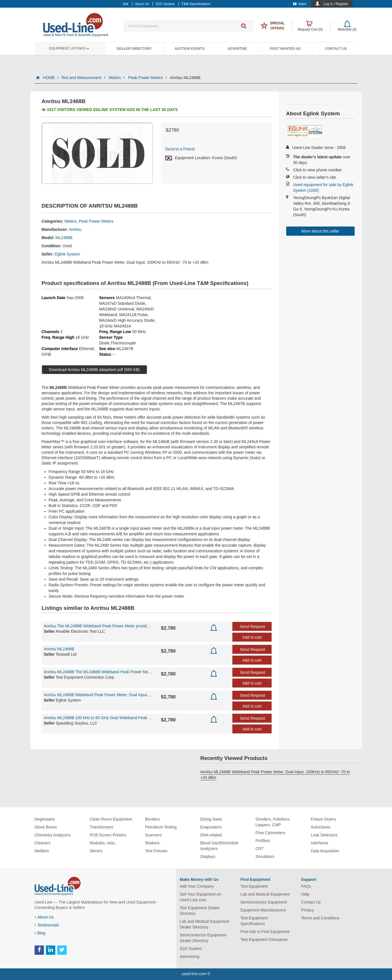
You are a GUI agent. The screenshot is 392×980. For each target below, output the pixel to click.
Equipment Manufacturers (263, 910)
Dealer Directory (134, 49)
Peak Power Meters (148, 78)
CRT (260, 849)
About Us (44, 917)
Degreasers (45, 819)
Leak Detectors (324, 835)
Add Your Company (197, 886)
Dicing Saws (211, 819)
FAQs (306, 886)
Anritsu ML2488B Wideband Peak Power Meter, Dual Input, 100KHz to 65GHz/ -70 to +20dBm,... (98, 695)
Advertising (189, 956)
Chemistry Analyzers (53, 835)
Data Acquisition (325, 851)
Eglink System (67, 254)
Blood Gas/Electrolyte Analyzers (220, 846)
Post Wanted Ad (285, 49)
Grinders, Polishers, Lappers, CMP (273, 822)
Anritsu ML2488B (59, 649)
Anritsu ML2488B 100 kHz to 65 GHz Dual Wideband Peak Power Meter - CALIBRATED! (98, 718)
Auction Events (190, 49)
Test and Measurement (84, 78)
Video (300, 4)
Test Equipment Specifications (254, 921)
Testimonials (47, 925)
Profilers (263, 841)
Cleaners (43, 843)
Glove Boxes (46, 827)
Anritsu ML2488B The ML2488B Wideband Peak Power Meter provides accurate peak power (98, 672)
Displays (208, 857)
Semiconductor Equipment (264, 902)
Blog (40, 933)
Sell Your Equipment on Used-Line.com (200, 897)
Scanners (153, 835)
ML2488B (64, 238)
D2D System (191, 949)
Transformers (102, 827)
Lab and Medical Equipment (265, 894)
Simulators (265, 857)
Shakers (152, 843)
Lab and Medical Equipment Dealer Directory (204, 924)
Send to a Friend (180, 149)
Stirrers (96, 851)
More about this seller (320, 231)
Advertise (237, 49)
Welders (42, 851)
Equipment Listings (69, 48)
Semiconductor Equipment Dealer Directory (203, 938)
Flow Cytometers (271, 833)
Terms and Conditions (320, 918)
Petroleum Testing (161, 827)
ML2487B (125, 349)
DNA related (211, 835)
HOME (51, 78)
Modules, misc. (103, 843)
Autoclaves (321, 827)
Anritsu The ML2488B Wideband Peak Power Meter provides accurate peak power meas (98, 626)
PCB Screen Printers (108, 835)
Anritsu (75, 229)
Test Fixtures (156, 851)
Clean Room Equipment (111, 819)
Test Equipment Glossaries (264, 939)
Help (305, 894)
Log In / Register (336, 4)
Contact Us (336, 49)
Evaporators (211, 827)
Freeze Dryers (324, 819)
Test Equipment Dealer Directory (200, 911)
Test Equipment (254, 886)
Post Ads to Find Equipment (265, 932)
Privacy (308, 910)
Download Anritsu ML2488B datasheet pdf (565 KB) (95, 370)
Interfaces (320, 843)
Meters (117, 78)
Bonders (152, 819)
